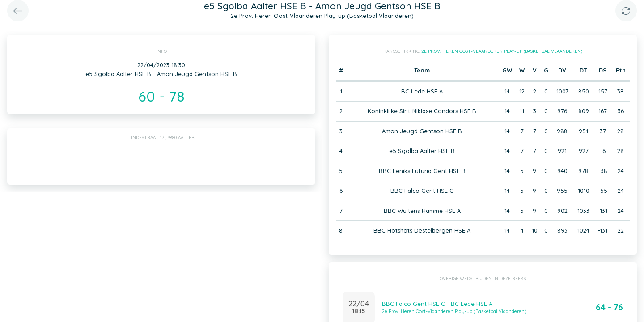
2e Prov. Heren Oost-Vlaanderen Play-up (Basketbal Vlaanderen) (502, 51)
